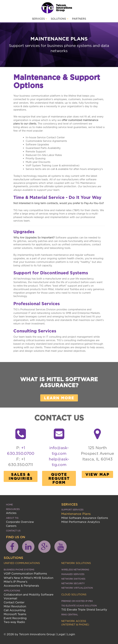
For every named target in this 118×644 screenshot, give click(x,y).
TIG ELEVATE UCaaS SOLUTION (79, 606)
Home (9, 505)
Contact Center (14, 602)
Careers (11, 526)
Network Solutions (76, 563)
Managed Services (73, 574)
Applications (12, 591)
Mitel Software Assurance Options (85, 518)
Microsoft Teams (15, 614)
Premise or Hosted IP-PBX (77, 601)
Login (71, 634)
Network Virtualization (77, 588)
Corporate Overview (20, 522)
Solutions (60, 19)
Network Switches (73, 579)
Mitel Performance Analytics (81, 522)
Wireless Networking (75, 570)
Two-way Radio (14, 622)
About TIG (12, 518)
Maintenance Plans (76, 514)
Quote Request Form (59, 478)
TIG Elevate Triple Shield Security (84, 610)
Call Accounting (15, 610)
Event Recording (15, 618)
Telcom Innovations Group (64, 8)
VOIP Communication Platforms (25, 574)
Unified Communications (22, 563)
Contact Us (13, 531)
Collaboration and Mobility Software (29, 595)
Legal (61, 634)
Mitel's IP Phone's (16, 582)
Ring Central (70, 614)
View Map (97, 474)
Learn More (59, 398)
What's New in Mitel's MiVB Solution (29, 578)
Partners (79, 19)
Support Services (72, 510)
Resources (13, 509)
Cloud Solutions (74, 594)
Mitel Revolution (15, 606)
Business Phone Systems (19, 570)
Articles (11, 513)
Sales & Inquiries (21, 476)
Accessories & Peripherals (21, 586)
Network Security (73, 583)
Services (39, 19)
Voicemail (10, 598)
